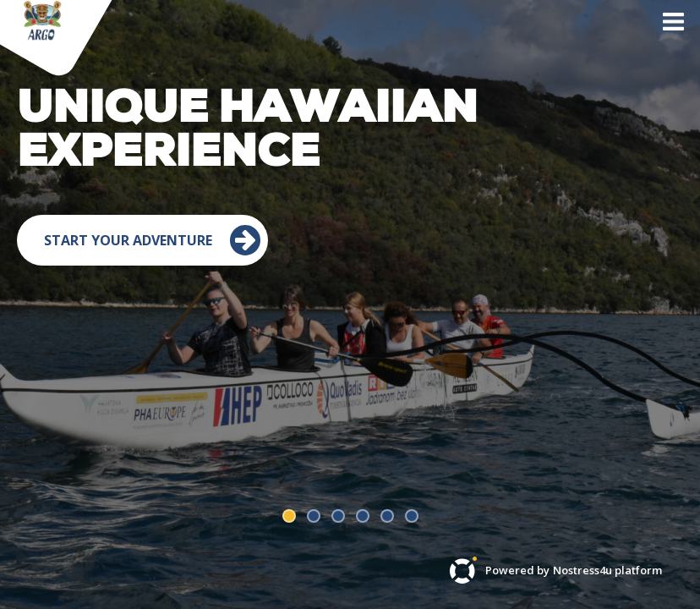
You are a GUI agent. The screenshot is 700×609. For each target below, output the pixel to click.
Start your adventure (153, 342)
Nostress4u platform (607, 571)
